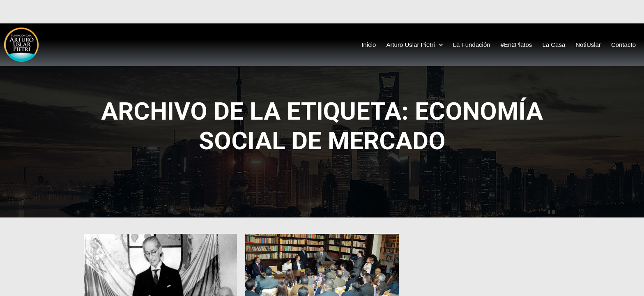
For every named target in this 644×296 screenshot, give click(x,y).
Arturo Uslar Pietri (414, 45)
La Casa (554, 45)
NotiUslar (588, 45)
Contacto (623, 45)
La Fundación (472, 45)
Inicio (369, 45)
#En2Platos (516, 45)
